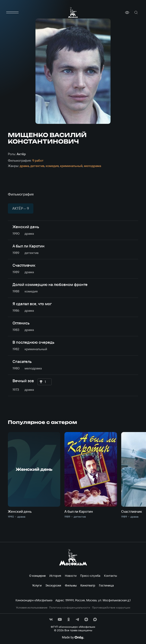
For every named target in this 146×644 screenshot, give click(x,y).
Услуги (37, 585)
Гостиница (106, 585)
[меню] (13, 13)
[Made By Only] (73, 638)
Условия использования (32, 608)
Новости (71, 576)
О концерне (37, 576)
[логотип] (73, 12)
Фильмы (71, 585)
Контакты (111, 576)
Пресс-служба (90, 576)
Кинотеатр (88, 585)
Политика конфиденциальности (70, 608)
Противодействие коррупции (111, 608)
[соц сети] (51, 619)
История (55, 576)
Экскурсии (53, 585)
